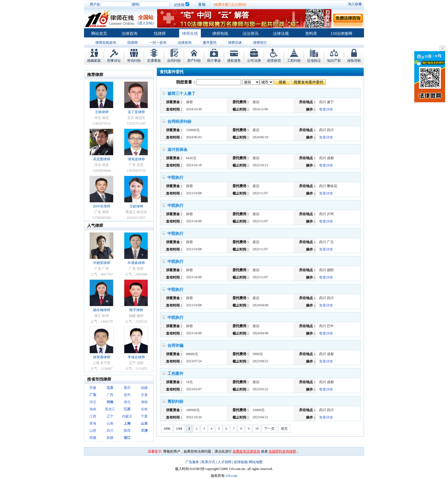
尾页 (284, 429)
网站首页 (99, 34)
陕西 (127, 431)
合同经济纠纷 (179, 122)
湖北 (127, 402)
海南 (93, 409)
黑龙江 (110, 409)
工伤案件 (175, 374)
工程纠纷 (294, 61)
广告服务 (192, 462)
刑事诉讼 (114, 61)
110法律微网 (341, 34)
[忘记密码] (238, 5)
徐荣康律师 (102, 357)
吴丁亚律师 (136, 112)
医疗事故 (214, 61)
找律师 (160, 34)
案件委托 (210, 43)
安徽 (93, 388)
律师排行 (260, 43)
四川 (110, 431)
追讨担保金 (177, 150)
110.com (231, 476)
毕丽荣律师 (102, 263)
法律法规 (281, 34)
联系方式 (208, 462)
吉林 (144, 409)
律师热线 (220, 34)
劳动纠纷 (134, 61)
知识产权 (334, 61)
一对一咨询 (158, 43)
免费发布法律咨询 (246, 451)
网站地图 (256, 462)
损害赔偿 (274, 61)
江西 (93, 416)
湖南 (144, 402)
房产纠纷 (194, 61)
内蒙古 (127, 416)
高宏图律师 (102, 159)
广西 (110, 395)
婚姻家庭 (94, 61)
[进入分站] (146, 23)
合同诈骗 (175, 346)
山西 (93, 431)
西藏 (93, 438)
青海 (93, 423)
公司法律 (254, 61)
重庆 (127, 388)
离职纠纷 (175, 402)
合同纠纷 (174, 61)
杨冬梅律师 (102, 310)
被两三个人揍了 (181, 94)
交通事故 (154, 61)
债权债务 (234, 61)
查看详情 (326, 109)
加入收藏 (355, 4)
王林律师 (102, 112)
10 (257, 429)
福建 (144, 388)
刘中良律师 (102, 206)
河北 (93, 402)
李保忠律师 (136, 357)
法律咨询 (129, 34)
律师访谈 (235, 43)
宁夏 (144, 416)
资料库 (311, 34)
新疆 (110, 438)
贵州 (127, 395)
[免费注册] (221, 5)
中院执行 (175, 178)
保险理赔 (354, 61)
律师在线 (190, 34)
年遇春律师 (136, 263)
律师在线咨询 (106, 43)
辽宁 (110, 416)
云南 (110, 423)
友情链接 (241, 462)
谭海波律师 (136, 159)
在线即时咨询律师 (282, 451)
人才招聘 (225, 462)
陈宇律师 (136, 310)
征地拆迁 (314, 61)
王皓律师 (136, 206)
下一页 (269, 429)
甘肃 (144, 395)
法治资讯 (251, 34)
